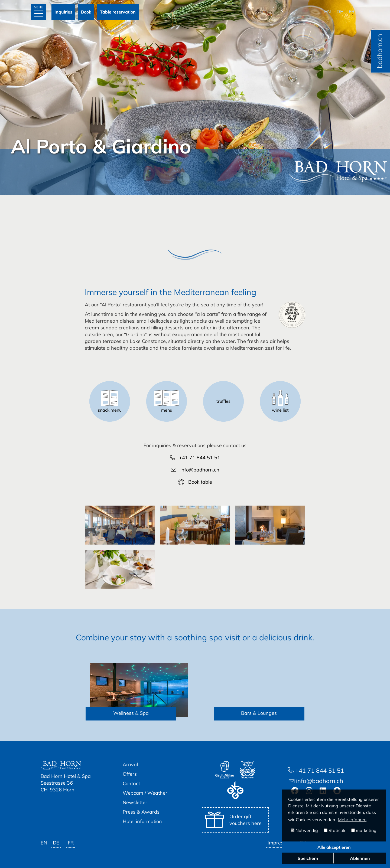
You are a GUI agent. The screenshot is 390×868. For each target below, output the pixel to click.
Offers (130, 774)
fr (352, 12)
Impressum (280, 843)
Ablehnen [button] (360, 858)
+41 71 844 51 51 (195, 458)
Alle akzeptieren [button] (334, 847)
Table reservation (118, 12)
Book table (195, 482)
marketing (364, 830)
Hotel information (142, 821)
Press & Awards (141, 812)
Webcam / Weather (145, 793)
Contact (131, 783)
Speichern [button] (308, 858)
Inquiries (63, 12)
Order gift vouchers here (233, 820)
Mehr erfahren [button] (352, 820)
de (340, 12)
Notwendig (304, 830)
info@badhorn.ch (195, 470)
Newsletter (135, 802)
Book (86, 12)
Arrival (130, 764)
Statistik (335, 830)
